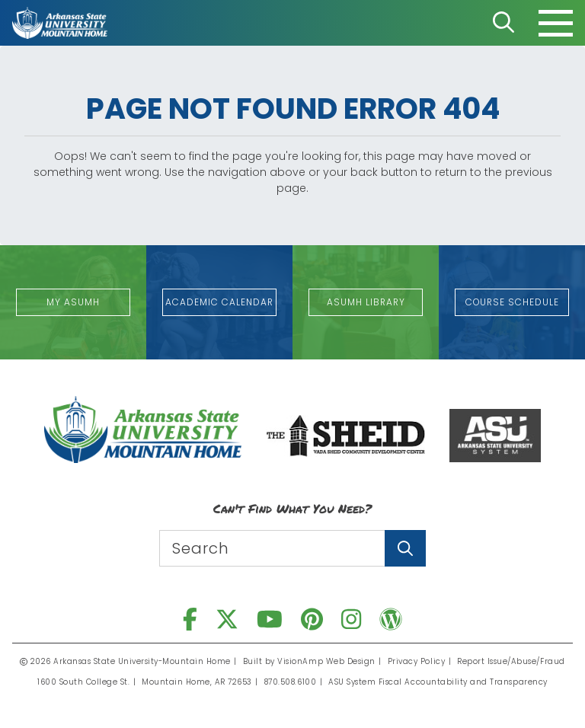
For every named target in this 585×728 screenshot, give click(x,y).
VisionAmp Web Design (327, 661)
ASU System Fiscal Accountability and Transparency (438, 682)
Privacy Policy (416, 661)
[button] (73, 302)
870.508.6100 (291, 682)
